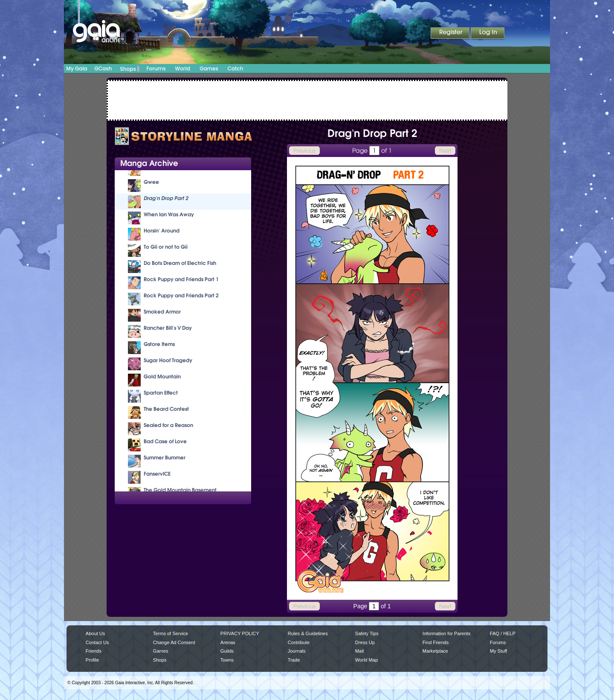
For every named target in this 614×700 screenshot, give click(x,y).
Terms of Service (171, 633)
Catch (236, 68)
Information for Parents (446, 633)
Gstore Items (159, 344)
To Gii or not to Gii (166, 247)
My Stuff (498, 651)
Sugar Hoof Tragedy (168, 360)
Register (451, 34)
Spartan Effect (161, 393)
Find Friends (436, 642)
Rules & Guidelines (308, 633)
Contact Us (97, 642)
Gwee (151, 182)
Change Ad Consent (174, 642)
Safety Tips (367, 633)
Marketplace (435, 651)
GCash (103, 68)
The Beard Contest (166, 409)
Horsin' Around (162, 231)
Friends (94, 651)
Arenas (228, 642)
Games (209, 68)
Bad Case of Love (165, 441)
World (182, 68)
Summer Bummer (165, 457)
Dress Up (365, 642)
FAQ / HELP (503, 633)
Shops (130, 69)
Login (488, 34)
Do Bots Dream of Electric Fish (180, 263)
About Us (95, 633)
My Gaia (77, 68)
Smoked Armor (162, 312)
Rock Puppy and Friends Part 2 (181, 295)
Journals (297, 651)
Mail (359, 651)
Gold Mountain (162, 376)
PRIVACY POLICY (240, 633)
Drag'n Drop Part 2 (166, 198)
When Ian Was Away (169, 214)
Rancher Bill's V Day (168, 328)
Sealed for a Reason (168, 425)
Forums (156, 68)
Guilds (227, 651)
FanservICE (157, 474)
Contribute (299, 642)
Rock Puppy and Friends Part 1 (181, 279)
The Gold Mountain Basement (180, 490)
